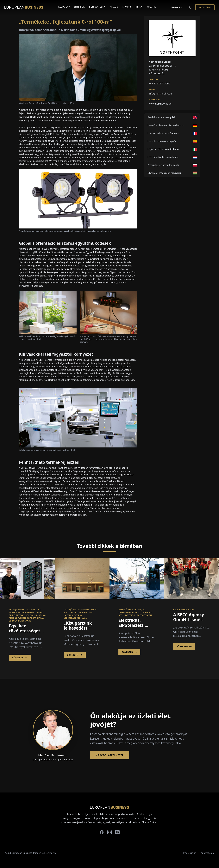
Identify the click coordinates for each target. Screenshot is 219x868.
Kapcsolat (205, 7)
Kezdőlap (64, 7)
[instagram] (109, 832)
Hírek (139, 7)
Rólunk (151, 7)
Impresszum (190, 853)
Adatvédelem (208, 853)
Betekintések (97, 7)
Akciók (114, 7)
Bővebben (20, 658)
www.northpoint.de (160, 104)
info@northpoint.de (160, 94)
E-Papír (127, 7)
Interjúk (80, 7)
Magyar (177, 7)
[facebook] (102, 832)
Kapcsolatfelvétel (110, 755)
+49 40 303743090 (159, 83)
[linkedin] (117, 832)
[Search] (189, 7)
